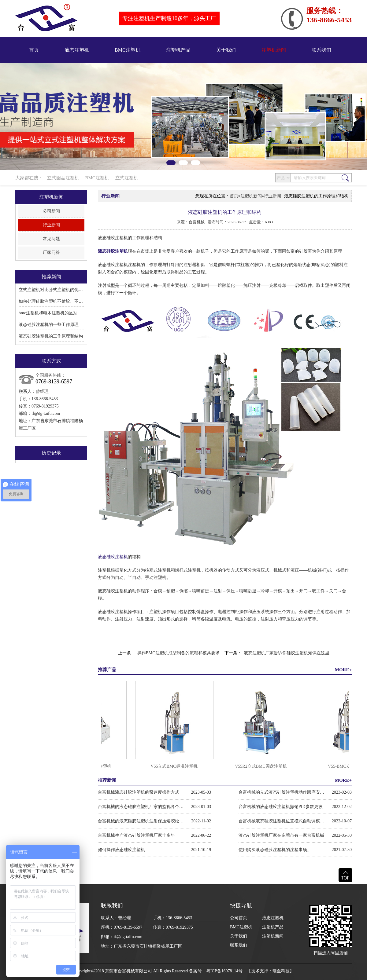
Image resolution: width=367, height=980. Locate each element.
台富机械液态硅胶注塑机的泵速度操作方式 (139, 792)
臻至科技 (281, 971)
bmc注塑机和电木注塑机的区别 (48, 313)
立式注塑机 (127, 178)
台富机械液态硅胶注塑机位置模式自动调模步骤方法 (281, 821)
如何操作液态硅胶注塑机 (121, 850)
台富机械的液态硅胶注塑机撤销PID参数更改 (281, 807)
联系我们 (321, 50)
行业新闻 (51, 225)
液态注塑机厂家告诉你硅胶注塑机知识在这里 (287, 653)
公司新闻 (51, 211)
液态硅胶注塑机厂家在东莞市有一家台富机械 (281, 835)
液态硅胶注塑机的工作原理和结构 (51, 336)
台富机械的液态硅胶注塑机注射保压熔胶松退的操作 (141, 821)
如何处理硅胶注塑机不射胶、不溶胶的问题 (59, 301)
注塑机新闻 (274, 50)
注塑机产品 (178, 50)
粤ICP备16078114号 (224, 971)
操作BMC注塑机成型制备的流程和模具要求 (178, 653)
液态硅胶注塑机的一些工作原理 (49, 325)
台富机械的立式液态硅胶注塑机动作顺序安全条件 (281, 792)
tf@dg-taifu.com (46, 413)
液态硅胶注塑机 (113, 251)
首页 (34, 50)
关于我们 (226, 50)
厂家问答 (51, 252)
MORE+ (343, 670)
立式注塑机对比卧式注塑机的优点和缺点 (57, 290)
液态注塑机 (77, 50)
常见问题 (51, 239)
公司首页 (239, 918)
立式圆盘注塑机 (63, 178)
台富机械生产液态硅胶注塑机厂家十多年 (136, 835)
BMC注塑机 (128, 50)
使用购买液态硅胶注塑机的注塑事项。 (275, 850)
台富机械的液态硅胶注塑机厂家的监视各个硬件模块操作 (141, 807)
